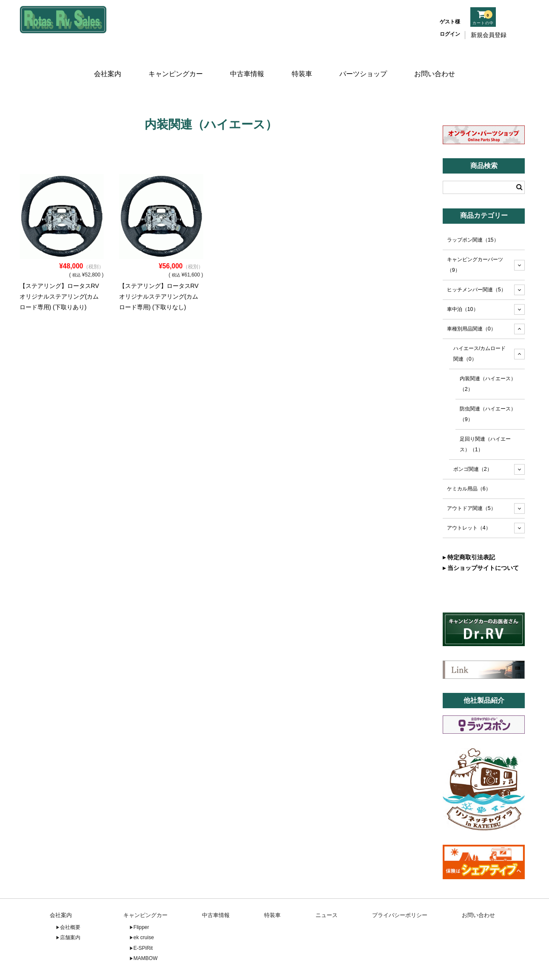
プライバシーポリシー (400, 890)
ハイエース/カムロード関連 (479, 328)
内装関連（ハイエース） (488, 358)
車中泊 (463, 284)
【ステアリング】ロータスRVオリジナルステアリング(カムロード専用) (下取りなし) (159, 271)
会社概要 (70, 901)
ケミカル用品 (469, 463)
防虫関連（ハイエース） (488, 389)
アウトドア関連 (471, 482)
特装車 (303, 63)
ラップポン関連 (473, 214)
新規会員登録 (489, 35)
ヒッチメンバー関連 (476, 264)
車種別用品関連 (471, 303)
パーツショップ (365, 63)
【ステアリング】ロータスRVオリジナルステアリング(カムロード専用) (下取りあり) (59, 271)
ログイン (450, 34)
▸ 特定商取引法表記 (469, 532)
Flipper (141, 901)
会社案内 (105, 63)
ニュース (327, 890)
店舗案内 (70, 912)
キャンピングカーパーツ (475, 239)
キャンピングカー (174, 63)
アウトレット (469, 502)
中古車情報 (246, 63)
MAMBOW (146, 933)
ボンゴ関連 (473, 443)
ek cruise (144, 912)
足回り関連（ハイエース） (485, 418)
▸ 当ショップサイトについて (481, 542)
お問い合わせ (437, 63)
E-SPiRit (143, 922)
